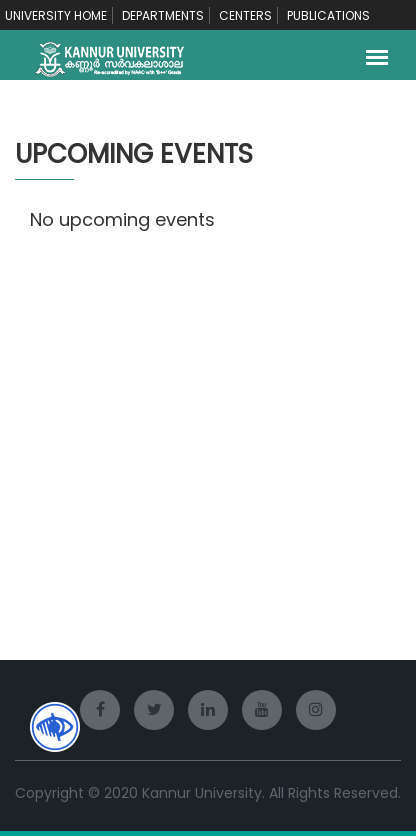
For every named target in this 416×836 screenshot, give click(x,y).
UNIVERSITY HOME (56, 15)
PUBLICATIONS (328, 15)
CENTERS (245, 15)
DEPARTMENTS (163, 15)
